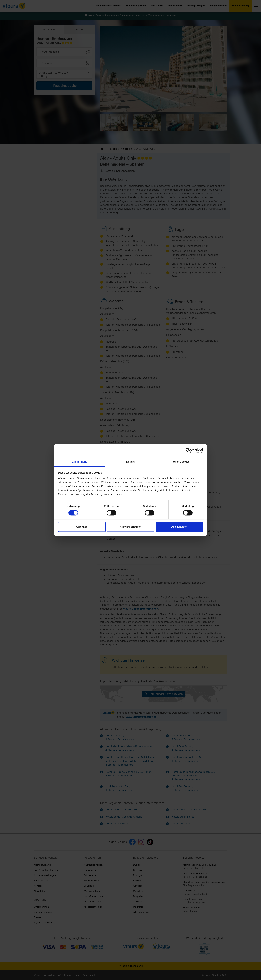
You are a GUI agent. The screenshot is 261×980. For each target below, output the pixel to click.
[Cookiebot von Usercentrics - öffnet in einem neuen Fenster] (188, 450)
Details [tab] (130, 462)
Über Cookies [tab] (181, 462)
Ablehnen (82, 527)
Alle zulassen (179, 527)
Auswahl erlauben (130, 527)
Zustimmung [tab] (80, 462)
